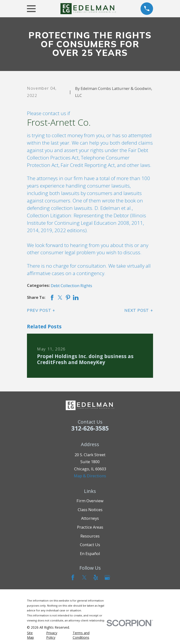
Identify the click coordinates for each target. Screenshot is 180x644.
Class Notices (90, 510)
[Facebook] (73, 577)
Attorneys (90, 518)
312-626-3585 (90, 428)
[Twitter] (84, 577)
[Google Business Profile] (107, 577)
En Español (90, 553)
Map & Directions (90, 476)
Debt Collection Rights (71, 286)
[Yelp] (96, 577)
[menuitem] (34, 635)
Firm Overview (90, 501)
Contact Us (90, 545)
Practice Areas (90, 527)
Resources (90, 536)
